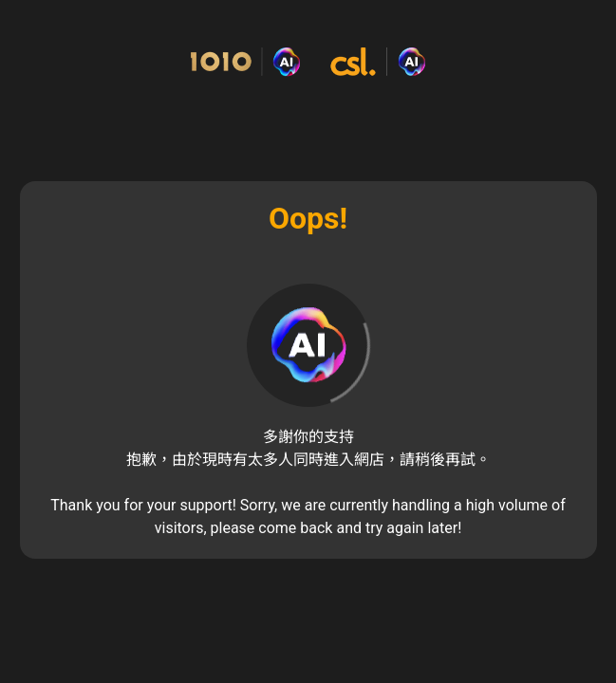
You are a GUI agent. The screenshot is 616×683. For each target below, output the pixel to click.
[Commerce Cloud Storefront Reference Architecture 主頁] (308, 62)
